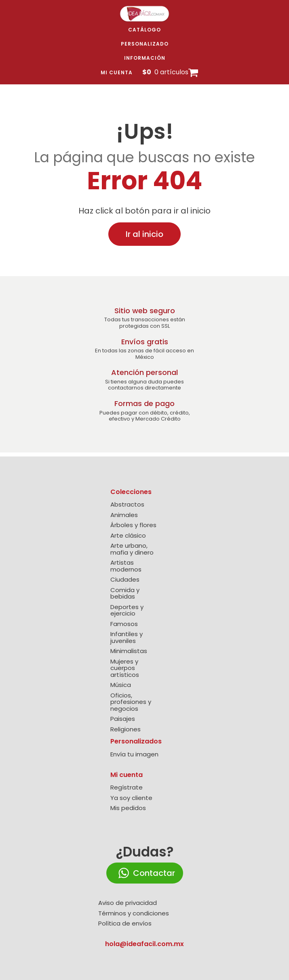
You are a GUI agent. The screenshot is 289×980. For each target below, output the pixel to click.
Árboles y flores (133, 525)
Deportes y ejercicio (127, 610)
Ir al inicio (144, 234)
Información (145, 58)
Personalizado (145, 44)
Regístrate (127, 788)
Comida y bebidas (125, 594)
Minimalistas (129, 651)
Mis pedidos (128, 808)
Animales (124, 515)
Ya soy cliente (131, 798)
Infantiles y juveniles (127, 638)
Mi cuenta (117, 72)
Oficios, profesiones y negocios (131, 702)
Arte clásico (128, 536)
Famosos (124, 624)
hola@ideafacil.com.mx (144, 944)
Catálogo (144, 30)
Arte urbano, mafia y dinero (132, 549)
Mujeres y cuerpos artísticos (125, 668)
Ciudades (125, 580)
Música (121, 685)
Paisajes (123, 719)
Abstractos (127, 505)
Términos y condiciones (134, 914)
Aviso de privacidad (128, 903)
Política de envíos (125, 924)
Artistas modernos (126, 566)
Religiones (126, 730)
